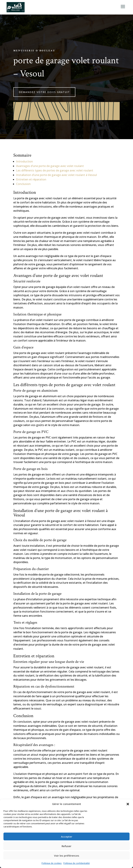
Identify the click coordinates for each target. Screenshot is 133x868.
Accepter (67, 837)
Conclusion (23, 184)
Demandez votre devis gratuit (44, 92)
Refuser (66, 846)
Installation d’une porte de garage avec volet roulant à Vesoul (56, 175)
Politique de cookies (52, 863)
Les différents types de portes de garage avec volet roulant (55, 170)
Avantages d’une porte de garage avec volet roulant (50, 166)
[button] (128, 804)
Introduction (25, 161)
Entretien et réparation (31, 179)
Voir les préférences (67, 856)
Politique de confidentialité (77, 863)
